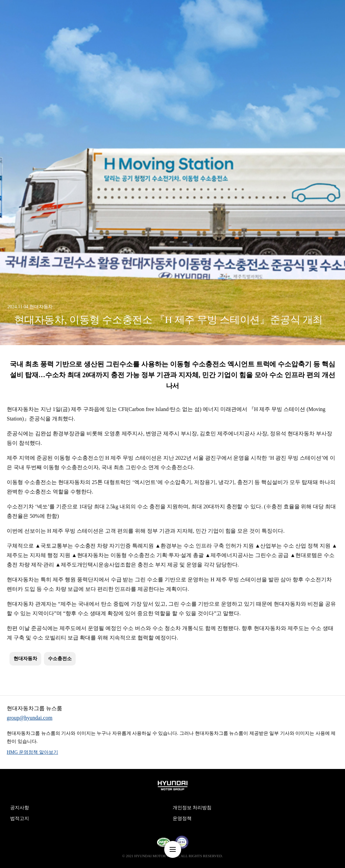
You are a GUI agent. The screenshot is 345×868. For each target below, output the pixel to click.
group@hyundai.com (30, 718)
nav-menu (173, 849)
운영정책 (182, 818)
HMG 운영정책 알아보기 (32, 752)
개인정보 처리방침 (192, 808)
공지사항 (20, 808)
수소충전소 (60, 659)
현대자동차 (25, 659)
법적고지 (20, 818)
